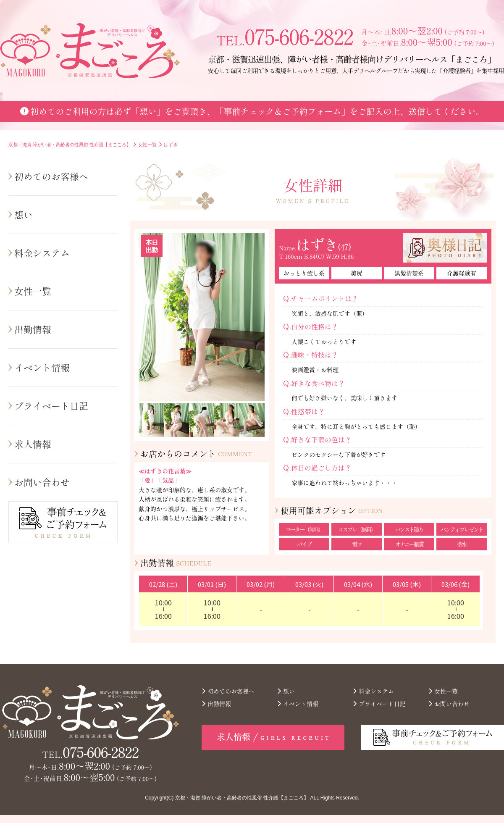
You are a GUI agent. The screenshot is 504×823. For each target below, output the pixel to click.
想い (24, 214)
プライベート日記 (51, 405)
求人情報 (33, 444)
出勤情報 (33, 329)
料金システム (42, 252)
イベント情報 (42, 367)
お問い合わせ (42, 482)
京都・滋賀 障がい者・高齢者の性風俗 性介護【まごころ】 (242, 798)
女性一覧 (33, 291)
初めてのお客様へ (51, 176)
